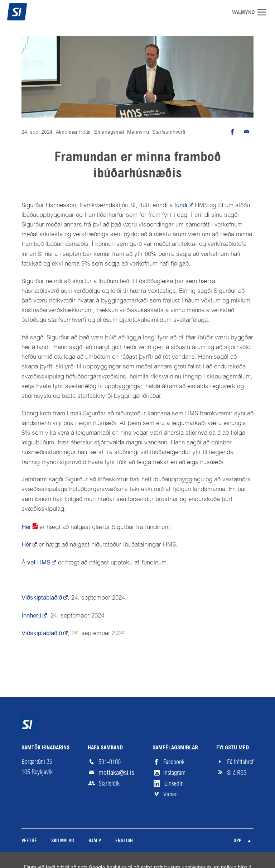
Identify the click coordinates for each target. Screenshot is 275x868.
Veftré (29, 841)
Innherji (31, 615)
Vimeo (170, 794)
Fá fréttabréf (240, 762)
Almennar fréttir (73, 132)
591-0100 (110, 762)
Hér (26, 527)
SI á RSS (237, 773)
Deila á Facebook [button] (232, 132)
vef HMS (39, 562)
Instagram (174, 773)
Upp (237, 841)
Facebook (174, 762)
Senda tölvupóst (246, 132)
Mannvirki (138, 132)
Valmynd (264, 12)
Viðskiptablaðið (42, 597)
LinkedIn (174, 783)
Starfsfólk (109, 783)
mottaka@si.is (116, 772)
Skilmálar (63, 841)
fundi (181, 205)
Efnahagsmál (109, 132)
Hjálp (95, 841)
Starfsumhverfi (169, 132)
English (124, 841)
